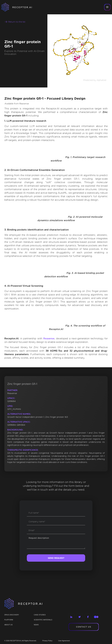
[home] (20, 7)
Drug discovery (12, 615)
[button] (107, 7)
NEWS (36, 625)
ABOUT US (8, 625)
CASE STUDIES (40, 615)
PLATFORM (9, 620)
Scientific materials (43, 620)
